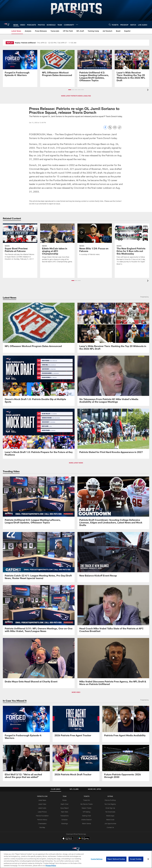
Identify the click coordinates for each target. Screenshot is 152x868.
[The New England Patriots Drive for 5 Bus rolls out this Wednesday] (132, 246)
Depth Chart (65, 804)
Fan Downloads (110, 812)
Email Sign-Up (110, 808)
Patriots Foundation (42, 816)
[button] (70, 90)
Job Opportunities (110, 823)
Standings (65, 823)
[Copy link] (120, 128)
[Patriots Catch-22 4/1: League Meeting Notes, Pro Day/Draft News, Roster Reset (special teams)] (39, 557)
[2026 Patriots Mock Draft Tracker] (76, 762)
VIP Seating (87, 812)
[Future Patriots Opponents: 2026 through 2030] (126, 763)
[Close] (148, 859)
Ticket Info (87, 800)
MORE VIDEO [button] (76, 692)
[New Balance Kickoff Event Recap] (113, 556)
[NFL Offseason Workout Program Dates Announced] (57, 65)
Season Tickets (87, 808)
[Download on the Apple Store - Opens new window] (67, 839)
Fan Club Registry (110, 804)
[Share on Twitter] (110, 129)
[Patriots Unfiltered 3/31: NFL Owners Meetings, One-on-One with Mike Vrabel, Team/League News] (39, 610)
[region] (76, 859)
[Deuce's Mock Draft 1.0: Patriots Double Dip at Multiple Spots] (39, 381)
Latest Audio (42, 808)
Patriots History (42, 820)
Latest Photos (42, 812)
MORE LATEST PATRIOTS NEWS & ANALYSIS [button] (76, 96)
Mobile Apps (110, 816)
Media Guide (110, 820)
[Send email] (115, 129)
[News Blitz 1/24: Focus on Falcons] (95, 241)
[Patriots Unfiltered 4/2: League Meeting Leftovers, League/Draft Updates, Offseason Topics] (95, 67)
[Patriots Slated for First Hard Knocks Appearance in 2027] (113, 432)
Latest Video (42, 804)
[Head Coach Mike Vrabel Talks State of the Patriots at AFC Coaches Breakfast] (113, 610)
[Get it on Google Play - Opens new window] (84, 840)
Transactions (64, 816)
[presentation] (148, 90)
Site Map (42, 827)
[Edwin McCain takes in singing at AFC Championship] (57, 245)
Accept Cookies (136, 859)
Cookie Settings (97, 859)
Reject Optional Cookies (116, 859)
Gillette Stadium (87, 820)
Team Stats (64, 812)
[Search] (110, 25)
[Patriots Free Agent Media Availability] (126, 723)
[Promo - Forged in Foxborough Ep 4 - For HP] (20, 65)
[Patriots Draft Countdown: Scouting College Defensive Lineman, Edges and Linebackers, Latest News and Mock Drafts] (113, 503)
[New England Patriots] (76, 849)
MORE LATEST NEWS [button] (76, 463)
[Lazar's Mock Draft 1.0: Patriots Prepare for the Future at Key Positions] (39, 434)
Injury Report (65, 808)
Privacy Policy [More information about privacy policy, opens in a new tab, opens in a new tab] (51, 866)
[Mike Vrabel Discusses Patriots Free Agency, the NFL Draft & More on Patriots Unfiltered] (113, 663)
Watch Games (87, 823)
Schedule (64, 820)
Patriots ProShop (110, 800)
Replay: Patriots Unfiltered (25, 43)
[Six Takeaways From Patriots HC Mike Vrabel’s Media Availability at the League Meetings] (113, 381)
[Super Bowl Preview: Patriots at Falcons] (20, 243)
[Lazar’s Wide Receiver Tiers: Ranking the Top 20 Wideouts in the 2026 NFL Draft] (132, 67)
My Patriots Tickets (87, 804)
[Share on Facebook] (105, 129)
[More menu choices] (77, 25)
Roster (65, 800)
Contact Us (110, 827)
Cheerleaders (42, 823)
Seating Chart (87, 816)
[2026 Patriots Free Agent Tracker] (76, 723)
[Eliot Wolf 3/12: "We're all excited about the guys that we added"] (26, 763)
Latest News (42, 800)
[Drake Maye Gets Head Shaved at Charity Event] (39, 662)
